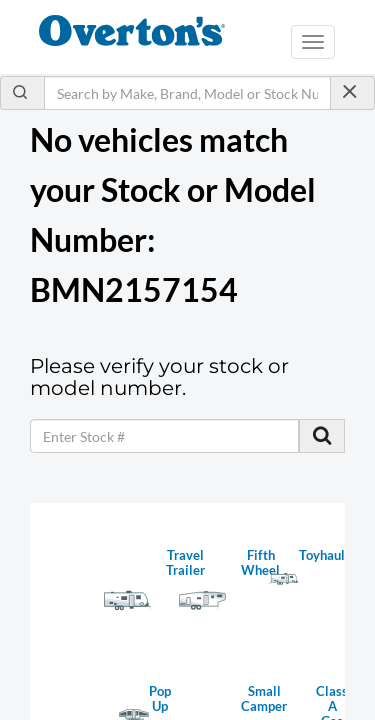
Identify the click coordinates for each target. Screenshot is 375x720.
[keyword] (164, 436)
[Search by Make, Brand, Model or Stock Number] (187, 93)
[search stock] (322, 436)
